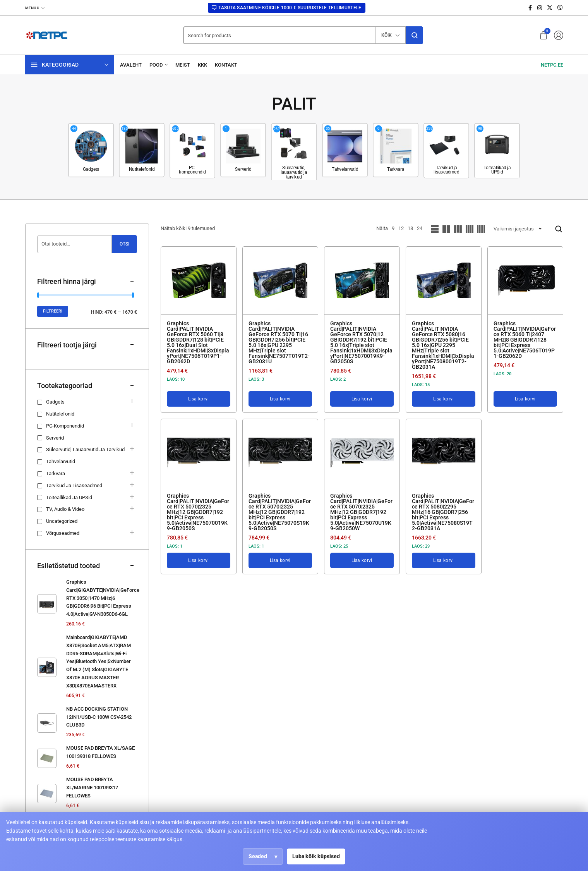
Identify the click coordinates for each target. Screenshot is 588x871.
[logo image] (46, 35)
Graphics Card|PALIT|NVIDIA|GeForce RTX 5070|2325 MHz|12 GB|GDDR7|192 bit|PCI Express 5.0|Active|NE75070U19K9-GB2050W (361, 512)
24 (420, 228)
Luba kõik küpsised (316, 856)
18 (410, 228)
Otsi (124, 244)
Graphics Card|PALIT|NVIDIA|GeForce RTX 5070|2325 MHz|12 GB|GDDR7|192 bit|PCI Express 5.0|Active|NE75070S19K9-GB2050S (280, 512)
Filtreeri (53, 311)
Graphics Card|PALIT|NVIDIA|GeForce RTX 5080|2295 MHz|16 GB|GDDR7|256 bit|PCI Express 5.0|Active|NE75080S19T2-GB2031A (443, 512)
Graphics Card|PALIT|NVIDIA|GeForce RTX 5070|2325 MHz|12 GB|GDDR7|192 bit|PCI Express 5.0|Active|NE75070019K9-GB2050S (198, 512)
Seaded (258, 856)
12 (401, 228)
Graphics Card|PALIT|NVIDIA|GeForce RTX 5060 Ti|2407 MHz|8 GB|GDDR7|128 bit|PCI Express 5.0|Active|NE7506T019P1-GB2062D (525, 340)
